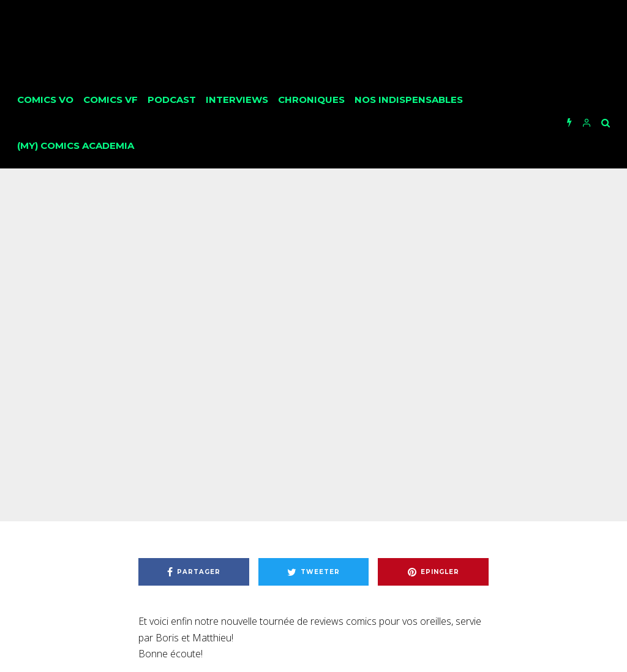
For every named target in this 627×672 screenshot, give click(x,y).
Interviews (237, 100)
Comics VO (45, 100)
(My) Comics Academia (76, 145)
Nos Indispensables (409, 100)
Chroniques (311, 100)
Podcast (172, 100)
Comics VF (111, 100)
